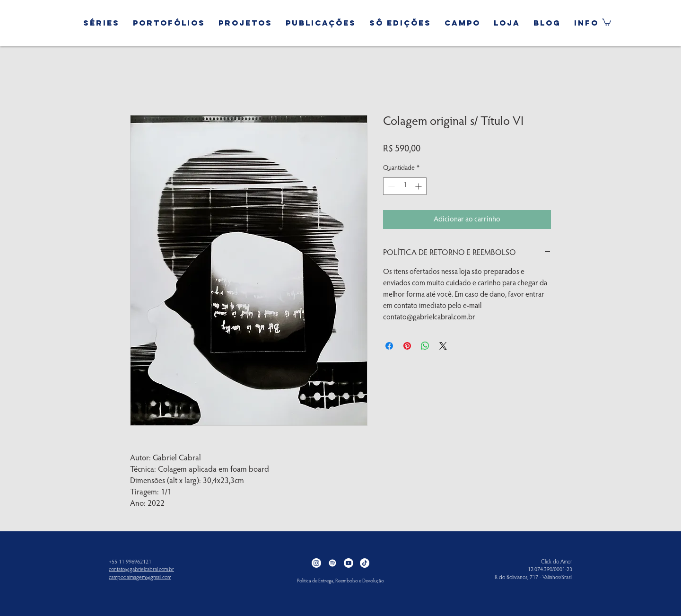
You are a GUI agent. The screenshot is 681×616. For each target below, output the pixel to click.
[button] (101, 19)
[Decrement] (390, 186)
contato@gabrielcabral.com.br (141, 570)
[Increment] (419, 186)
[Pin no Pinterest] (407, 346)
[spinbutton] (405, 186)
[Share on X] (443, 346)
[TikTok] (365, 563)
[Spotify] (332, 563)
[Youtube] (349, 563)
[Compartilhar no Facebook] (389, 346)
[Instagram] (316, 563)
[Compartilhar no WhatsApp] (425, 346)
